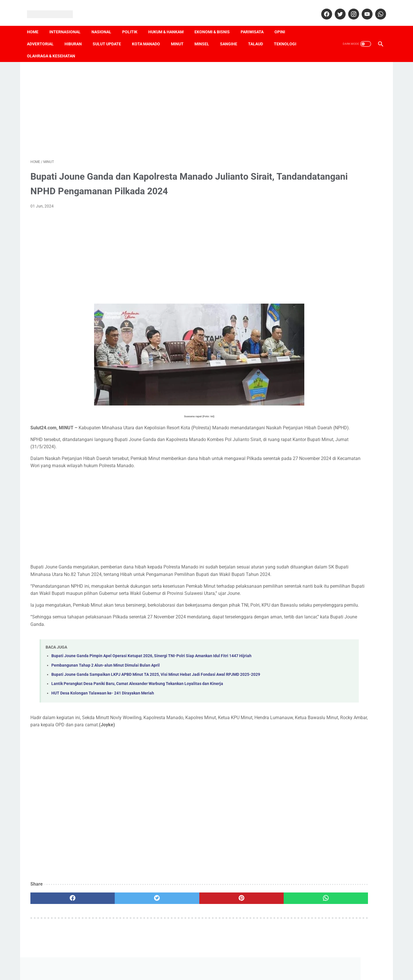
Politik (133, 23)
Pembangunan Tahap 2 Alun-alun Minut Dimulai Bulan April (106, 689)
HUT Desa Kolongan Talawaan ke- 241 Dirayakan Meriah (103, 724)
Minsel (205, 35)
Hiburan (77, 35)
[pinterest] (178, 929)
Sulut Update (110, 35)
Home (36, 23)
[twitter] (336, 9)
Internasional (68, 23)
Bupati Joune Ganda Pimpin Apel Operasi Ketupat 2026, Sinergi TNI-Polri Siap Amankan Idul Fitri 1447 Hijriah (151, 680)
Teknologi (289, 35)
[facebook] (323, 9)
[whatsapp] (376, 9)
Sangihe (232, 35)
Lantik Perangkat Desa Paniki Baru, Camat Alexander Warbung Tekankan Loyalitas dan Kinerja (137, 714)
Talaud (259, 35)
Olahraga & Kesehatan (54, 47)
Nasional (105, 23)
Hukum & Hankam (169, 23)
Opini (283, 23)
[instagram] (349, 9)
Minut (181, 35)
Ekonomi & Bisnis (216, 23)
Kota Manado (149, 35)
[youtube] (363, 9)
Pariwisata (256, 23)
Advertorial (44, 35)
